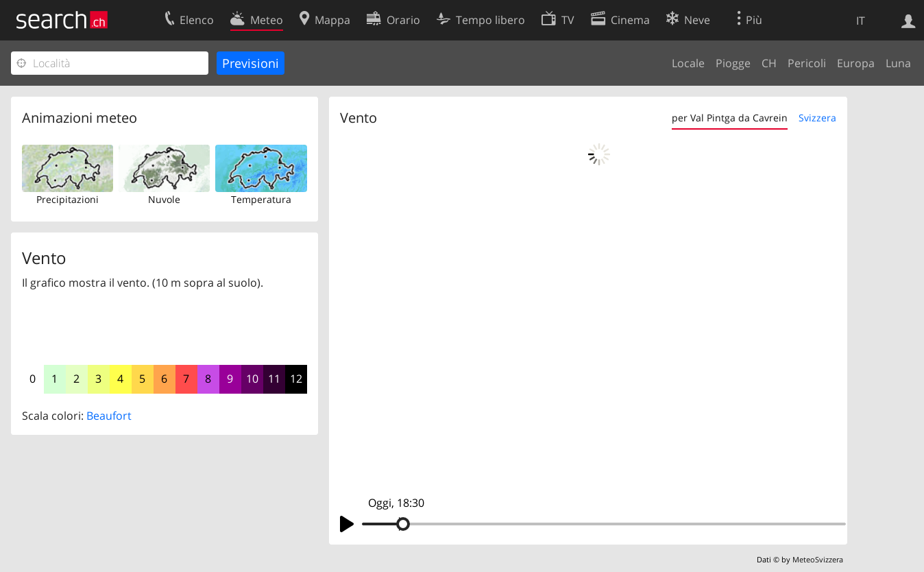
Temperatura (261, 199)
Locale (688, 63)
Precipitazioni (68, 199)
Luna (898, 63)
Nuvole (164, 199)
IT (861, 21)
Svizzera (817, 118)
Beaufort (109, 416)
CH (769, 63)
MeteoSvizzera (818, 559)
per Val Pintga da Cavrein (730, 118)
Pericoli (807, 63)
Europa (856, 63)
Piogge (733, 63)
